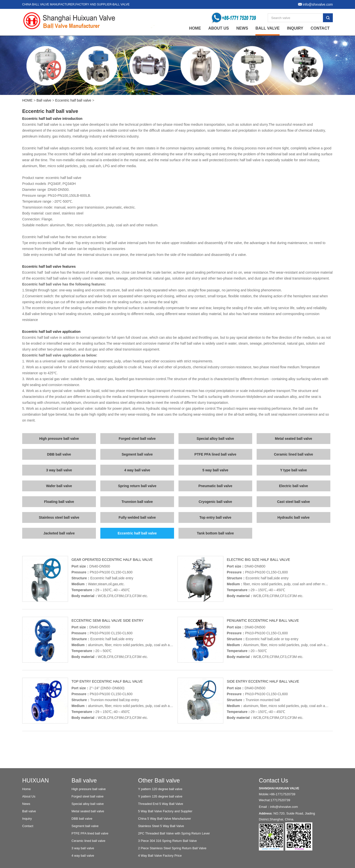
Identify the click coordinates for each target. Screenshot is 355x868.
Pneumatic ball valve (215, 486)
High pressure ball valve (59, 439)
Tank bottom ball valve (215, 533)
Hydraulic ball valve (293, 517)
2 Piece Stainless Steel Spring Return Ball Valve (172, 848)
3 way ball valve (59, 470)
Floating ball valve (59, 502)
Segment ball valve (137, 454)
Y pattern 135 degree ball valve (160, 796)
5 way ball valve (215, 470)
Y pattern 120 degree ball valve (160, 789)
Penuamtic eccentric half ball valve (263, 620)
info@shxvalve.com (284, 807)
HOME (27, 100)
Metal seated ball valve (293, 439)
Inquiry (295, 28)
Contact (320, 28)
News (242, 28)
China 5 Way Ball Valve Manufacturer (165, 819)
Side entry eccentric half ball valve (263, 681)
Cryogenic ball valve (215, 502)
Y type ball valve (293, 470)
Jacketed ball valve (59, 533)
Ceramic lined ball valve (293, 454)
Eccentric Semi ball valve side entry (107, 620)
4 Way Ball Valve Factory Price (160, 856)
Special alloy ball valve (215, 439)
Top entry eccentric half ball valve (107, 681)
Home (27, 789)
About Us (219, 28)
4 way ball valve (137, 470)
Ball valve (267, 28)
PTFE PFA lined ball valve (215, 454)
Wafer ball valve (59, 486)
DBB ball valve (59, 454)
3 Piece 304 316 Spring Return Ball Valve (167, 841)
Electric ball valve (294, 486)
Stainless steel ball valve (59, 517)
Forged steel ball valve (137, 439)
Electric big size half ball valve (258, 560)
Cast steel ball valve (293, 502)
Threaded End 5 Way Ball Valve (161, 804)
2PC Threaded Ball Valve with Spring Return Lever (174, 833)
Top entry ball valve (215, 517)
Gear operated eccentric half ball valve (112, 560)
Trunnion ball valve (137, 502)
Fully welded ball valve (137, 517)
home (195, 28)
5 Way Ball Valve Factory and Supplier (165, 811)
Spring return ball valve (137, 486)
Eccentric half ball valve (73, 100)
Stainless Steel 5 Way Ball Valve (161, 826)
